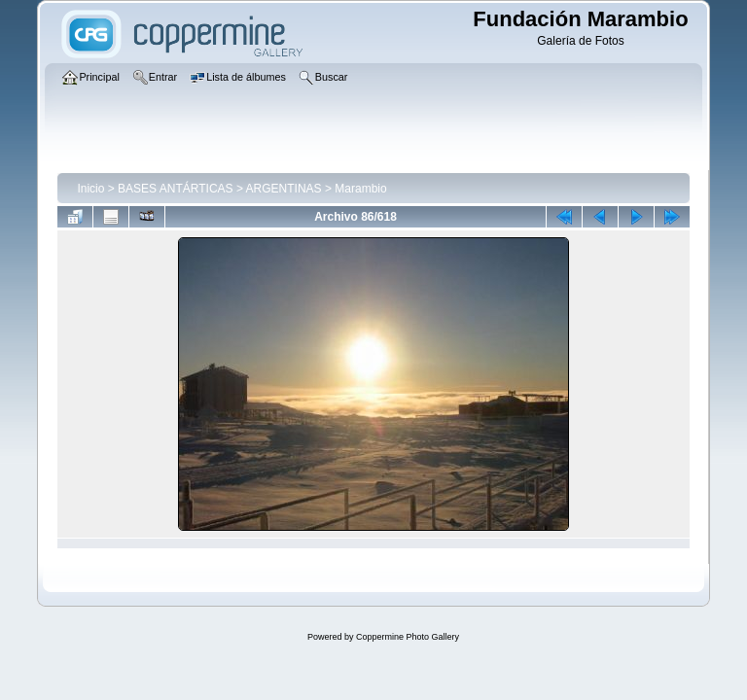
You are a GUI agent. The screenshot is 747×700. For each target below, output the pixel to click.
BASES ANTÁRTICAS (175, 189)
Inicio (90, 189)
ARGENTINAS (284, 189)
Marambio (360, 189)
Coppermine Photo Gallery (408, 637)
